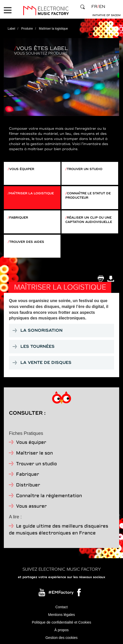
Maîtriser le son (34, 453)
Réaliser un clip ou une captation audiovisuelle (89, 220)
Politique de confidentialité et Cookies (62, 622)
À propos (61, 630)
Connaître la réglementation (49, 496)
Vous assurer (31, 506)
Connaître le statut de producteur (88, 196)
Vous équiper (22, 169)
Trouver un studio (85, 169)
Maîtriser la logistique (32, 193)
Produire (27, 29)
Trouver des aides (27, 242)
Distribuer (28, 485)
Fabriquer (19, 218)
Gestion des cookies (61, 638)
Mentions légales (61, 615)
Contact (61, 607)
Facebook (79, 594)
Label (11, 29)
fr (94, 7)
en (102, 7)
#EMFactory (61, 592)
